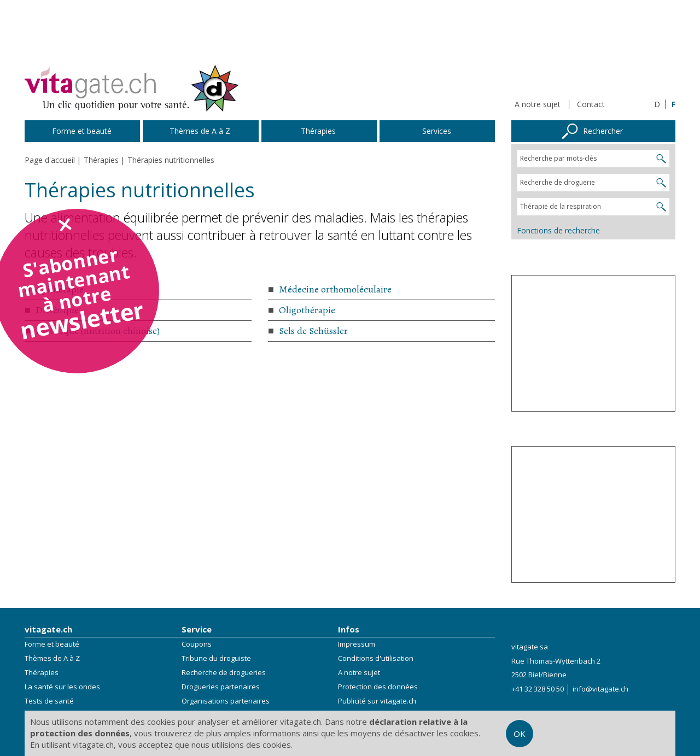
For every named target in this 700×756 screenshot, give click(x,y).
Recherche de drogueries (224, 672)
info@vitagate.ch (600, 689)
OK (520, 734)
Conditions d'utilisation (376, 658)
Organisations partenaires (226, 701)
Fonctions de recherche (558, 230)
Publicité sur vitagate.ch (377, 701)
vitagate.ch (48, 629)
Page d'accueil (50, 160)
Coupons (197, 644)
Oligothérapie (307, 310)
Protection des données (378, 687)
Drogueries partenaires (221, 687)
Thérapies (42, 672)
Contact (591, 104)
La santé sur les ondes (62, 687)
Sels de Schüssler (313, 331)
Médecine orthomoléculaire (335, 289)
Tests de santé (49, 701)
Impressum (357, 644)
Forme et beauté (52, 644)
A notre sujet (538, 104)
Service (197, 629)
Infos (349, 629)
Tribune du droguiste (216, 658)
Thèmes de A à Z (52, 658)
